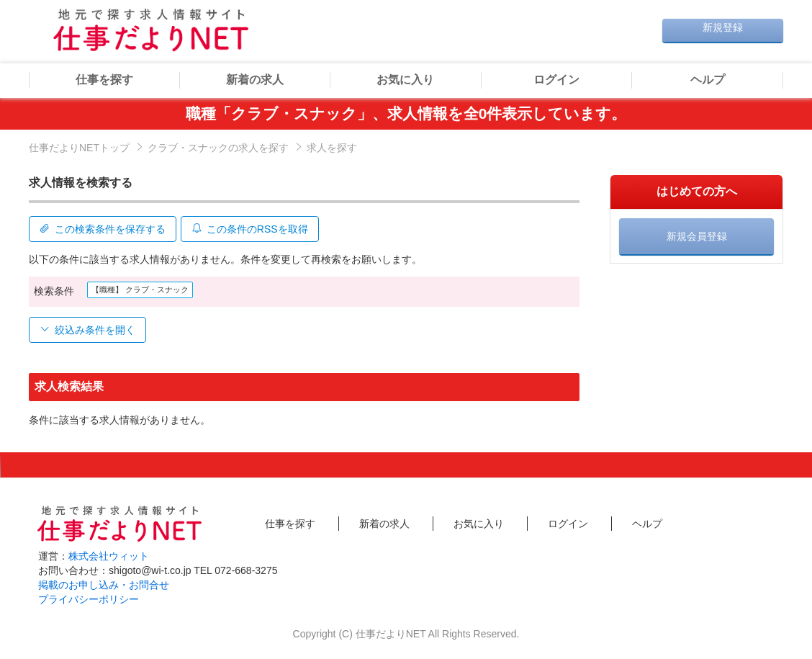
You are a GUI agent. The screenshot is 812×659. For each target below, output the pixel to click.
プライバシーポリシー (89, 597)
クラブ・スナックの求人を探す (218, 148)
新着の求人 (255, 80)
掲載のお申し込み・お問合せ (104, 583)
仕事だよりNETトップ (79, 148)
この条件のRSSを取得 (253, 228)
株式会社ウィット (109, 554)
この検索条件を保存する (103, 228)
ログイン (556, 80)
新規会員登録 (697, 236)
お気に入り (405, 80)
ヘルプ (708, 80)
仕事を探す (104, 80)
